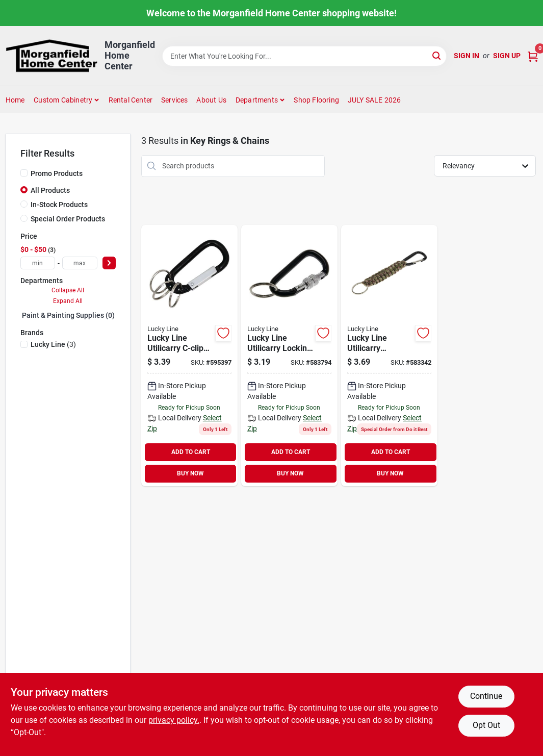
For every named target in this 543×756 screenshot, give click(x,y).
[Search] (437, 55)
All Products (50, 190)
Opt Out (486, 725)
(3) (53, 344)
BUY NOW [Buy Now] (190, 473)
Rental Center (131, 100)
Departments (257, 100)
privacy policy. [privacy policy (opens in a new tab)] (174, 720)
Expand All (68, 301)
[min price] (38, 263)
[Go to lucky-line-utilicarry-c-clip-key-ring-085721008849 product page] (189, 356)
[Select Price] (109, 263)
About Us (211, 100)
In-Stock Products (59, 205)
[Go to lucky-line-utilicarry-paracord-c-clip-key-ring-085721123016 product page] (389, 356)
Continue (486, 696)
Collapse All (68, 290)
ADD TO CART (191, 452)
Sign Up (507, 56)
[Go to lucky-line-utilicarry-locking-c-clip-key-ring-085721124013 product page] (289, 356)
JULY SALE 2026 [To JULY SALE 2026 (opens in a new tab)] (374, 100)
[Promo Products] (24, 173)
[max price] (80, 263)
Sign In (467, 56)
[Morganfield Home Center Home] (51, 56)
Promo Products (57, 173)
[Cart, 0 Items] (533, 56)
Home (15, 100)
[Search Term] (304, 56)
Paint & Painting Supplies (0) (68, 315)
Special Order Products (68, 219)
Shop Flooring (316, 100)
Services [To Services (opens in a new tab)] (175, 100)
